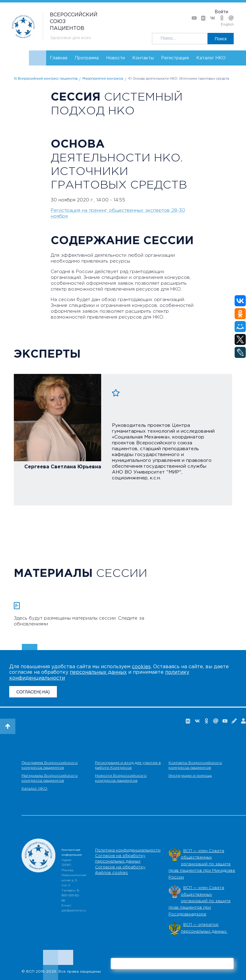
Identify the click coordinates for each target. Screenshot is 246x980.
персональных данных (98, 672)
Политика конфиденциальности (128, 850)
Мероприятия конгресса (103, 79)
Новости (115, 58)
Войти (221, 12)
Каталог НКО (211, 58)
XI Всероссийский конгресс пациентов (46, 79)
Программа (87, 58)
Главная (59, 58)
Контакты (143, 58)
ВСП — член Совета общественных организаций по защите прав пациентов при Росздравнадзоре (200, 901)
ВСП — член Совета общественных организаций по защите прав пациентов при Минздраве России (202, 864)
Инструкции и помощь (190, 776)
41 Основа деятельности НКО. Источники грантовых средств (179, 79)
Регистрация (175, 58)
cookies (141, 667)
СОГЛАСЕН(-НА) (33, 692)
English (227, 24)
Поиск (221, 39)
